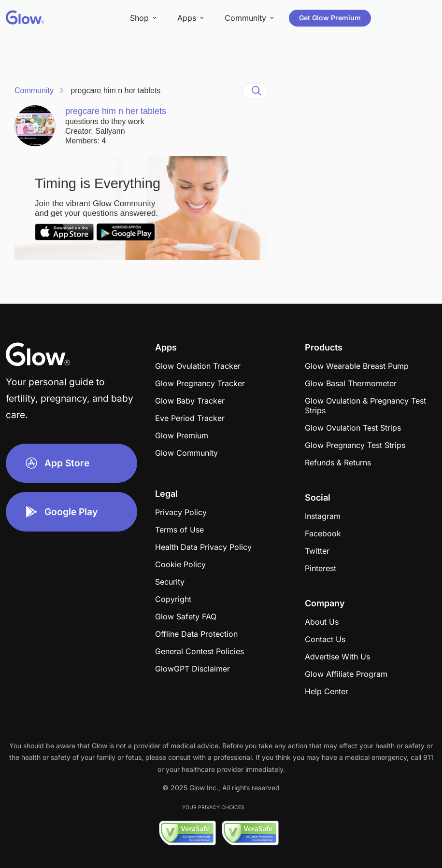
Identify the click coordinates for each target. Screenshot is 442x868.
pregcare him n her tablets (115, 91)
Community (34, 91)
